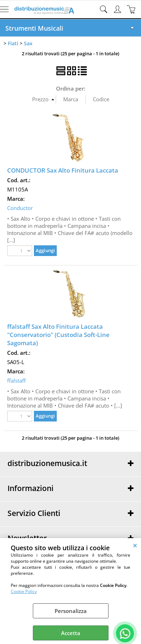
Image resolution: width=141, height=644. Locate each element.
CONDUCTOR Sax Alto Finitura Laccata (63, 170)
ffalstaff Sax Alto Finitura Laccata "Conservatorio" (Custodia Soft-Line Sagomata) (58, 335)
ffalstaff (16, 380)
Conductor (20, 208)
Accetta (71, 633)
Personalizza (71, 611)
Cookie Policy (24, 591)
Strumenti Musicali (34, 28)
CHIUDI (135, 545)
